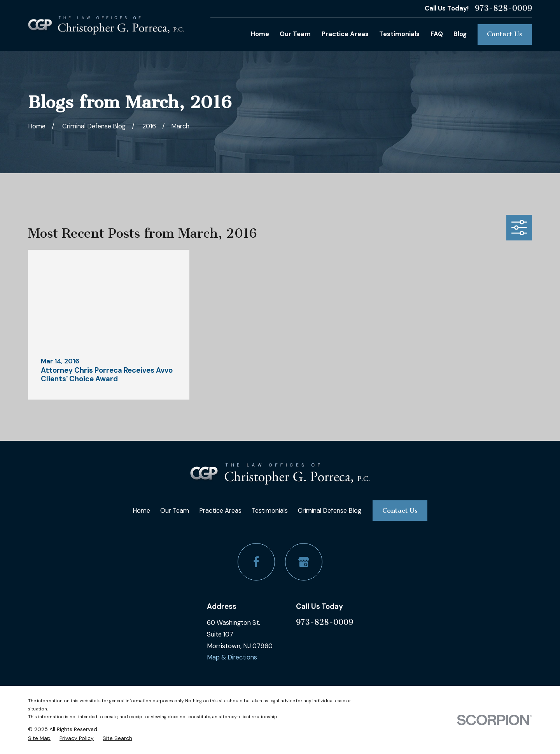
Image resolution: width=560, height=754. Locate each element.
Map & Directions (232, 657)
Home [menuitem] (260, 34)
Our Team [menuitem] (295, 34)
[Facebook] (256, 562)
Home (141, 511)
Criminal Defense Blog (330, 511)
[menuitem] (39, 738)
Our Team (175, 511)
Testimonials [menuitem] (399, 34)
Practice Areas (220, 511)
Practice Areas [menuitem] (345, 34)
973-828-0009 (503, 9)
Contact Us (505, 34)
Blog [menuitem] (460, 34)
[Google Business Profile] (304, 562)
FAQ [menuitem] (437, 34)
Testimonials (270, 511)
